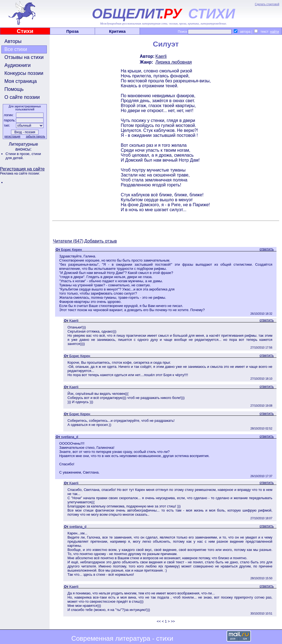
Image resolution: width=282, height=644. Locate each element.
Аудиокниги (17, 65)
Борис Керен (72, 250)
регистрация (12, 136)
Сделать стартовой (267, 4)
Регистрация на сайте (22, 169)
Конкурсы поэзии (24, 73)
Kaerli (161, 56)
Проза (73, 31)
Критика (117, 31)
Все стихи (16, 49)
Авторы (13, 41)
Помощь (14, 89)
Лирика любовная (173, 62)
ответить (267, 249)
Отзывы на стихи (24, 57)
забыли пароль (36, 136)
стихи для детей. (23, 156)
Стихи (25, 31)
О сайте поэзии (22, 97)
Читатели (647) (68, 241)
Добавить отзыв (101, 241)
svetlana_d (70, 437)
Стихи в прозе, (18, 154)
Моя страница (21, 81)
